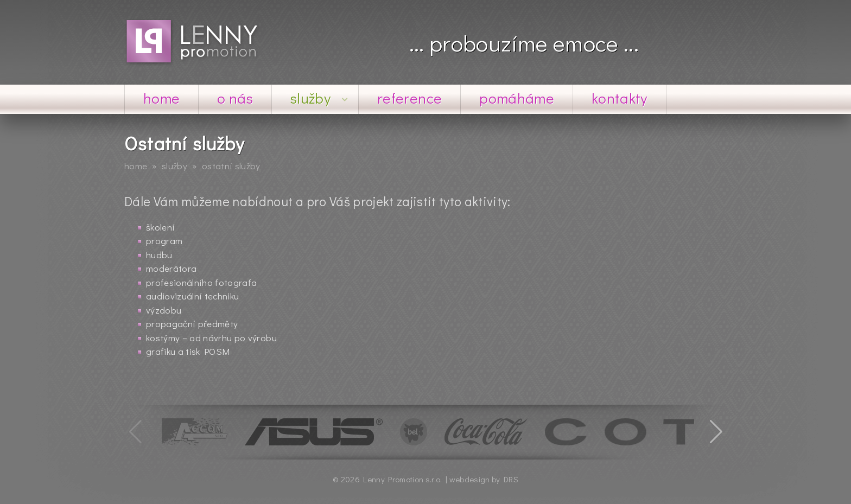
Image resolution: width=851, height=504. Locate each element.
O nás (235, 98)
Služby (320, 98)
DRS (511, 479)
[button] (716, 432)
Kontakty (620, 98)
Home (161, 98)
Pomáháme (517, 98)
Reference (409, 98)
